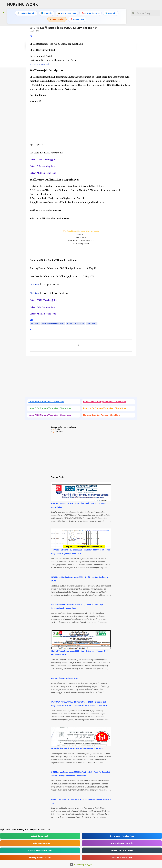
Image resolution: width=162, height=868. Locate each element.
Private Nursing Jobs (40, 843)
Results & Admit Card (122, 858)
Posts (56, 429)
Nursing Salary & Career (122, 850)
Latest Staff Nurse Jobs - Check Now (46, 402)
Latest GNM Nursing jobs (43, 160)
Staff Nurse (92, 324)
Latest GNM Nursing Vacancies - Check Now (105, 402)
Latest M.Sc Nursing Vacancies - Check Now (105, 408)
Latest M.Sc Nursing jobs (43, 173)
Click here (34, 285)
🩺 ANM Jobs (111, 13)
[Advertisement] (81, 121)
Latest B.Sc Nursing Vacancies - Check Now (50, 408)
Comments (59, 432)
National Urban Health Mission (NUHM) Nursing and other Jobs (77, 748)
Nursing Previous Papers (40, 858)
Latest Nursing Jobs (40, 836)
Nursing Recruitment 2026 (40, 850)
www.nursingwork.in (41, 64)
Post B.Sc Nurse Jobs (75, 324)
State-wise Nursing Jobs (122, 843)
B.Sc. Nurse (35, 324)
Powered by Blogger (81, 864)
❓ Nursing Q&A (77, 19)
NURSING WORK (22, 4)
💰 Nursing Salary (57, 19)
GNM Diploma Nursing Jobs (53, 324)
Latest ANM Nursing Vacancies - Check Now (50, 415)
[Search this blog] (147, 13)
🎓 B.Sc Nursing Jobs (67, 13)
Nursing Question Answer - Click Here (102, 415)
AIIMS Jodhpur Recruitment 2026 (64, 678)
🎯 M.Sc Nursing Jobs (90, 13)
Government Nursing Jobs (122, 836)
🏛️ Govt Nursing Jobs (26, 13)
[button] (31, 36)
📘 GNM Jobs (47, 13)
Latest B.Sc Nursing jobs (43, 166)
